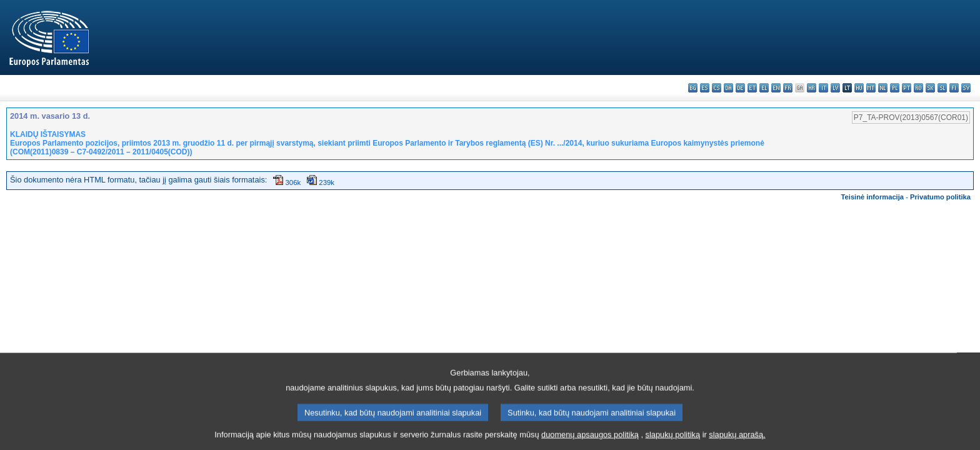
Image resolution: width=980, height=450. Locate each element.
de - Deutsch (740, 88)
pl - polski (895, 88)
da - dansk (728, 88)
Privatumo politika (940, 197)
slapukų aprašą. (737, 441)
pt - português (907, 88)
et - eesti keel (752, 88)
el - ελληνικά (764, 88)
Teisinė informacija (873, 197)
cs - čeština (717, 88)
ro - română (918, 88)
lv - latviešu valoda (835, 88)
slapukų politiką (673, 441)
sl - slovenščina (942, 88)
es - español (705, 88)
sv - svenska (966, 88)
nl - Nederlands (883, 88)
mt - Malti (871, 88)
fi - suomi (954, 88)
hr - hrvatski (812, 88)
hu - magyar (859, 88)
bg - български (693, 88)
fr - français (788, 88)
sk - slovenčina (930, 88)
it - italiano (823, 88)
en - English (776, 88)
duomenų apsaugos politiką (590, 441)
